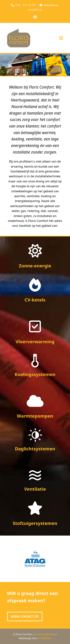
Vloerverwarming (35, 341)
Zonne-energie (35, 266)
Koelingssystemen (35, 374)
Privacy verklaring (45, 634)
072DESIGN (45, 638)
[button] (61, 38)
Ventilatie (35, 489)
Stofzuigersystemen (35, 523)
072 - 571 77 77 (25, 5)
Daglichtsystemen (35, 449)
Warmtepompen (35, 416)
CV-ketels (35, 300)
